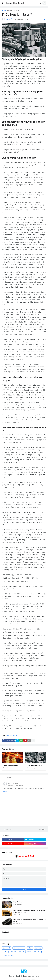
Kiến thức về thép (13, 11)
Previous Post (7, 832)
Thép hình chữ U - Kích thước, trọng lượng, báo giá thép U (30, 923)
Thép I (5, 954)
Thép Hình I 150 (18, 904)
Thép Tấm (13, 954)
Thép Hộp (38, 950)
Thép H (30, 950)
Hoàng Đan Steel (14, 3)
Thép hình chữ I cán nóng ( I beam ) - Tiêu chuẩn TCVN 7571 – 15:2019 (29, 914)
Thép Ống (37, 954)
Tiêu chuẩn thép (8, 958)
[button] (2, 3)
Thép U (21, 954)
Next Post (42, 832)
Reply (5, 794)
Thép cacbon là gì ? (11, 768)
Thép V (29, 954)
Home (4, 11)
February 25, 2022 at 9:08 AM (16, 788)
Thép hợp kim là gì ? (34, 768)
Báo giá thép (7, 950)
